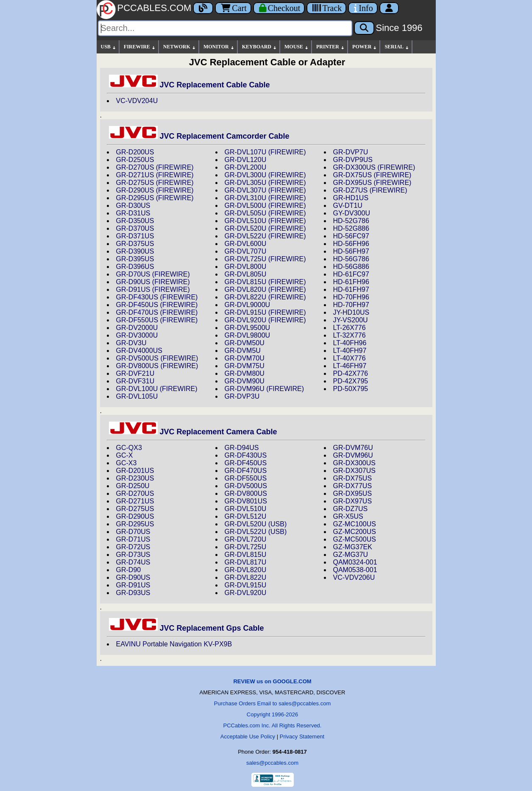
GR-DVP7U (351, 152)
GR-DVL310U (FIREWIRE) (265, 198)
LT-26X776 (350, 328)
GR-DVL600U (246, 244)
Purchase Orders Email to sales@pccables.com (272, 703)
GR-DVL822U (246, 577)
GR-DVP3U (242, 396)
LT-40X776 (350, 358)
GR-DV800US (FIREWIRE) (157, 366)
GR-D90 (129, 570)
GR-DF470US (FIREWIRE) (157, 312)
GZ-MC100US (355, 524)
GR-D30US (133, 205)
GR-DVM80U (245, 373)
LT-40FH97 (350, 351)
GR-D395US (135, 259)
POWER (365, 47)
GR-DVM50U (245, 343)
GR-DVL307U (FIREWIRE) (265, 190)
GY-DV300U (352, 213)
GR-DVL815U (246, 555)
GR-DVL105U (137, 396)
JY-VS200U (351, 320)
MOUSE (297, 47)
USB (109, 47)
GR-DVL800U (246, 267)
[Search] (225, 28)
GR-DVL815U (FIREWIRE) (265, 282)
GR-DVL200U (246, 167)
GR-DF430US (246, 455)
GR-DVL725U (246, 547)
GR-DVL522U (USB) (256, 532)
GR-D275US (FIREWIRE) (155, 183)
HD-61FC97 (351, 274)
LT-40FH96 (350, 343)
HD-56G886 (351, 267)
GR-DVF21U (135, 373)
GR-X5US (348, 516)
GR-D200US (135, 152)
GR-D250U (133, 486)
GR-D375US (135, 244)
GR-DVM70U (245, 358)
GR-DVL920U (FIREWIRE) (265, 320)
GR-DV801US (246, 501)
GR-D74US (133, 562)
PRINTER (331, 47)
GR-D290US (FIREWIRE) (155, 190)
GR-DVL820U (246, 570)
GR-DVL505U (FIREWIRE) (265, 213)
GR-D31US (133, 213)
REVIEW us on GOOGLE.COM (272, 681)
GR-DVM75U (245, 366)
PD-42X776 (351, 373)
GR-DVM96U (353, 455)
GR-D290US (135, 516)
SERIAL (397, 47)
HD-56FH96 (351, 244)
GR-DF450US (246, 463)
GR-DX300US (354, 463)
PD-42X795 (351, 381)
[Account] (389, 8)
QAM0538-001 (355, 570)
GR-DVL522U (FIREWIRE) (265, 236)
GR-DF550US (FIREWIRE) (157, 320)
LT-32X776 (350, 335)
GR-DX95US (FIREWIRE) (372, 183)
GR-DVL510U (246, 509)
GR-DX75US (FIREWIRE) (372, 175)
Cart (233, 8)
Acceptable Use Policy (248, 736)
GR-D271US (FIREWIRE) (155, 175)
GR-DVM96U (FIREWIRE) (265, 389)
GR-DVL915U (246, 585)
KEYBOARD (260, 47)
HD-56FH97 (351, 251)
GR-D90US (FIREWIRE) (153, 282)
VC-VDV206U (354, 577)
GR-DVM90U (245, 381)
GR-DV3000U (137, 335)
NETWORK (180, 47)
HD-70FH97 (351, 305)
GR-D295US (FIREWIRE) (155, 198)
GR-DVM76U (353, 448)
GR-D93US (133, 593)
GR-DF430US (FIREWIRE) (157, 297)
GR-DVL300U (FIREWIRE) (265, 175)
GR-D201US (135, 471)
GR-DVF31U (135, 381)
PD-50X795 (351, 389)
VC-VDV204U (137, 101)
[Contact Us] (363, 8)
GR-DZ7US (351, 509)
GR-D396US (135, 267)
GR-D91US (133, 585)
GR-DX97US (353, 501)
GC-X (125, 455)
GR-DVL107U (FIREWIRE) (265, 152)
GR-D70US (133, 532)
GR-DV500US (246, 486)
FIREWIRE (140, 47)
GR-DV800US (246, 493)
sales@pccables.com (272, 763)
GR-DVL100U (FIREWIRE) (157, 389)
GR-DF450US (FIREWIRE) (157, 305)
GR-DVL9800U (248, 335)
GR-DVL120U (246, 160)
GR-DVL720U (246, 539)
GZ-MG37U (351, 555)
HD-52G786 (351, 221)
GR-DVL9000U (248, 305)
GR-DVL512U (246, 516)
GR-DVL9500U (248, 328)
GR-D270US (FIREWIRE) (155, 167)
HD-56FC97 (351, 236)
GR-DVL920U (246, 593)
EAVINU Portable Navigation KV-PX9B (174, 644)
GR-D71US (133, 539)
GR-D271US (135, 501)
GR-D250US (135, 160)
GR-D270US (135, 493)
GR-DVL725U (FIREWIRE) (265, 259)
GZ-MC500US (355, 539)
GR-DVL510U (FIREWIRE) (265, 221)
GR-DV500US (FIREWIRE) (157, 358)
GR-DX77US (353, 486)
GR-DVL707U (246, 251)
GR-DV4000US (139, 351)
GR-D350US (135, 221)
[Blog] (203, 8)
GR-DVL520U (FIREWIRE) (265, 228)
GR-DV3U (131, 343)
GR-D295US (135, 524)
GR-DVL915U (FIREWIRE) (265, 312)
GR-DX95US (353, 493)
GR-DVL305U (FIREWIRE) (265, 183)
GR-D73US (133, 555)
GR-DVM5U (243, 351)
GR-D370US (135, 228)
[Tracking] (326, 8)
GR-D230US (135, 478)
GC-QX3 (129, 448)
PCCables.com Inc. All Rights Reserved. (273, 725)
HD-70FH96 (351, 297)
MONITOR (219, 47)
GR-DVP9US (353, 160)
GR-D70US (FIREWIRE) (153, 274)
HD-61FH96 (351, 282)
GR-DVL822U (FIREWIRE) (265, 297)
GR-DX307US (354, 471)
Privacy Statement (302, 736)
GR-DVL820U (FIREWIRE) (265, 289)
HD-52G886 (351, 228)
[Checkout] (279, 8)
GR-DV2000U (137, 328)
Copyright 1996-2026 (272, 714)
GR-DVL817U (246, 562)
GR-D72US (133, 547)
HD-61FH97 (351, 289)
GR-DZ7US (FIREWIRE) (370, 190)
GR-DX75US (353, 478)
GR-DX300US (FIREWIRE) (374, 167)
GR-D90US (133, 577)
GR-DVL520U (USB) (256, 524)
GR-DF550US (246, 478)
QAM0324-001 (355, 562)
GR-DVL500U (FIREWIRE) (265, 205)
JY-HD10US (351, 312)
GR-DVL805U (246, 274)
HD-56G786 (351, 259)
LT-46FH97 (350, 366)
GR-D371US (135, 236)
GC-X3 (127, 463)
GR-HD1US (351, 198)
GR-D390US (135, 251)
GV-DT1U (348, 205)
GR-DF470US (246, 471)
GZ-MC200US (355, 532)
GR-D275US (135, 509)
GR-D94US (242, 448)
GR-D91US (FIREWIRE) (153, 289)
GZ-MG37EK (353, 547)
